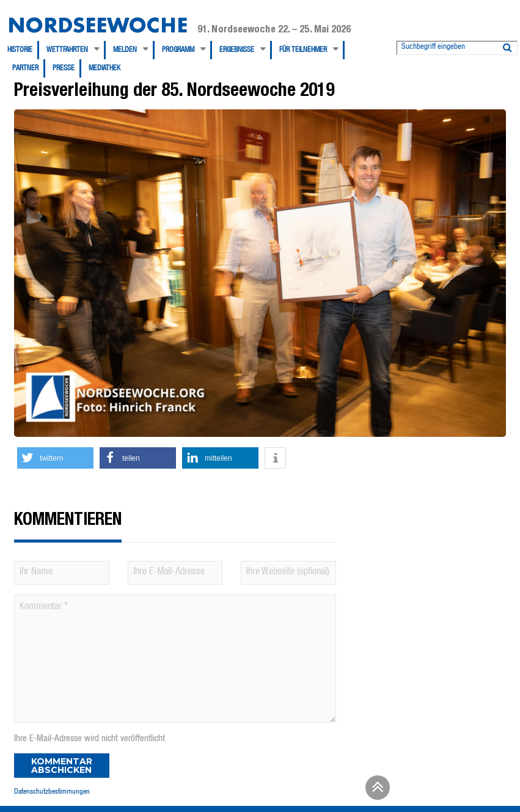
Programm (178, 50)
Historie (20, 50)
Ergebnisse (237, 50)
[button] (55, 458)
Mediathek (104, 68)
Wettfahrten (67, 50)
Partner (25, 68)
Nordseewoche (97, 25)
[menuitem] (23, 50)
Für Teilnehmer (303, 50)
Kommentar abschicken (62, 766)
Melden (125, 50)
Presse (64, 68)
